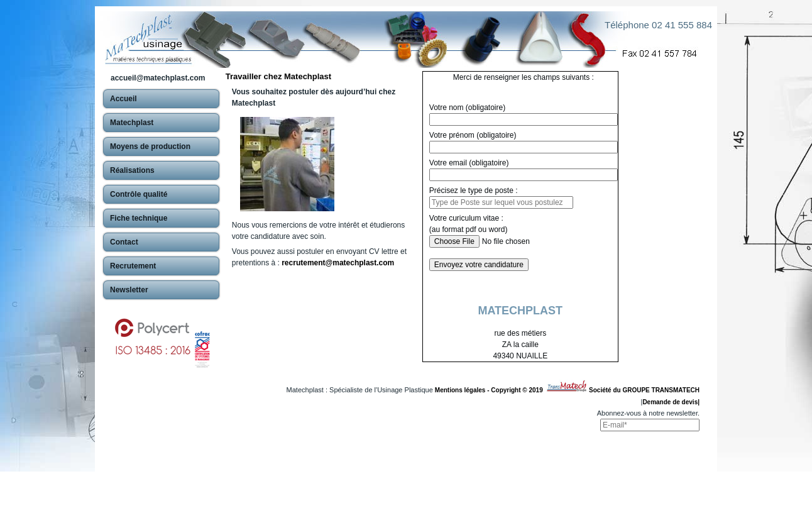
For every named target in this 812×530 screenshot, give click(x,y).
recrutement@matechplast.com (338, 263)
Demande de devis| (671, 402)
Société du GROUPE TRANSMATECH (644, 390)
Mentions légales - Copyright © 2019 (491, 390)
